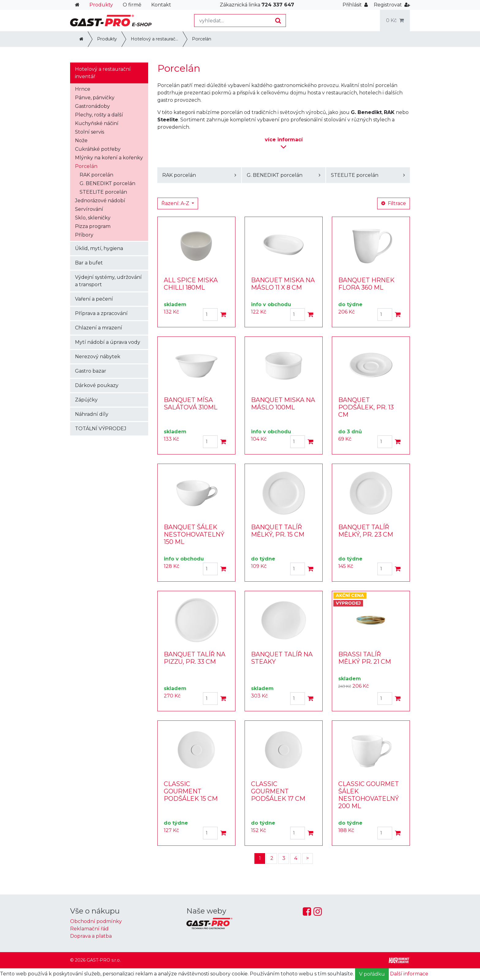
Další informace (409, 974)
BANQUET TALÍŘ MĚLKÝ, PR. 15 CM (278, 531)
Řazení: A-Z (176, 203)
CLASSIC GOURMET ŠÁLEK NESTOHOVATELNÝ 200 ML (369, 795)
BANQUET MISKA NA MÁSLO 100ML (283, 404)
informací (284, 144)
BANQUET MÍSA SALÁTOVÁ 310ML (191, 404)
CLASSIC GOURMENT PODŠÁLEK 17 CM (278, 791)
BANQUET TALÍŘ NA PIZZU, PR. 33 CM (195, 658)
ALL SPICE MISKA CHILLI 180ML (191, 284)
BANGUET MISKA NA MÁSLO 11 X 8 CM (283, 284)
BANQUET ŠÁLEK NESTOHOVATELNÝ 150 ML (194, 534)
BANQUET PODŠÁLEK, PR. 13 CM (366, 407)
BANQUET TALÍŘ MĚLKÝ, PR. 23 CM (366, 531)
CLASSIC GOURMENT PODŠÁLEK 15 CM (191, 791)
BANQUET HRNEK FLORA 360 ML (366, 284)
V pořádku (372, 974)
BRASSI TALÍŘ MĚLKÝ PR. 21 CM (365, 658)
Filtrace (394, 203)
